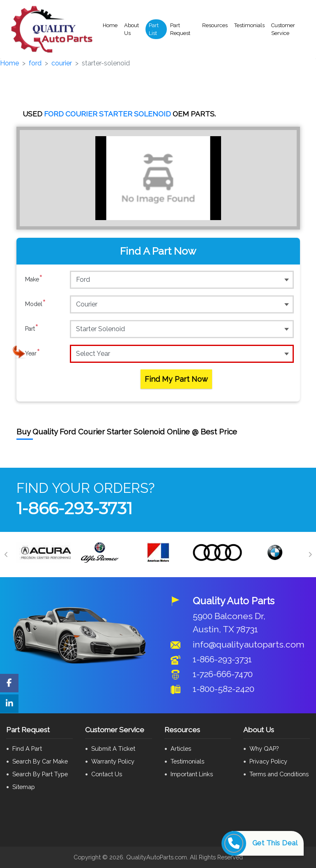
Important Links (192, 774)
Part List (154, 29)
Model (36, 304)
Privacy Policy (268, 761)
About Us (131, 29)
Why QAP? (264, 748)
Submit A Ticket (113, 748)
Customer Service (283, 29)
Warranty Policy (113, 761)
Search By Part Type (40, 774)
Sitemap (24, 787)
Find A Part (27, 748)
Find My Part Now (176, 379)
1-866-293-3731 (74, 508)
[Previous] (6, 555)
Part (32, 329)
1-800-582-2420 (224, 689)
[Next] (310, 555)
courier (62, 63)
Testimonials (249, 25)
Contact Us (107, 774)
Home (110, 25)
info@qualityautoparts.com (249, 644)
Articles (181, 748)
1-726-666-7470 (223, 674)
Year (33, 353)
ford (35, 63)
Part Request (180, 29)
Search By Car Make (40, 761)
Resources (215, 25)
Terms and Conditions (279, 774)
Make (34, 279)
